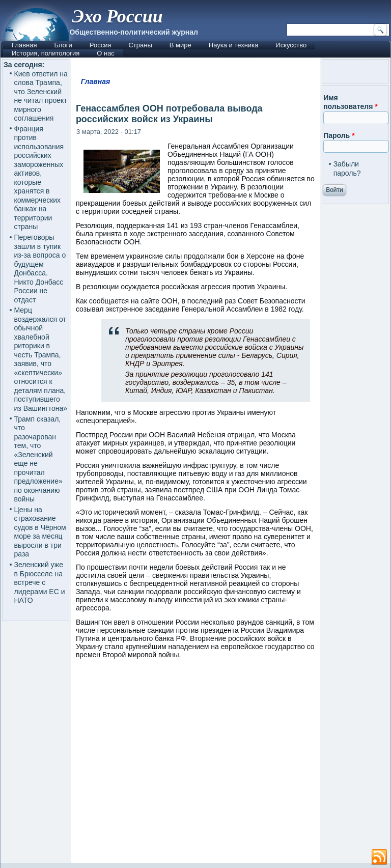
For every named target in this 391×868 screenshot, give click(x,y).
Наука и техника (234, 45)
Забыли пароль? (347, 169)
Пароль (339, 135)
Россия (101, 45)
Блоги (63, 45)
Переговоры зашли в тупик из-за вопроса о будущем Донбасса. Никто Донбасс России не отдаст (40, 269)
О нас (106, 53)
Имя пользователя (351, 102)
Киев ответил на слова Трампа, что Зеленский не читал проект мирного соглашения (41, 96)
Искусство (291, 45)
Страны (140, 45)
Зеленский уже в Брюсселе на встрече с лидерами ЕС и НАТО (40, 582)
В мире (180, 45)
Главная (24, 45)
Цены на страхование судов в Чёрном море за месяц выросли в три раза (40, 532)
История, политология (46, 53)
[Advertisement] (231, 766)
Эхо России (117, 16)
